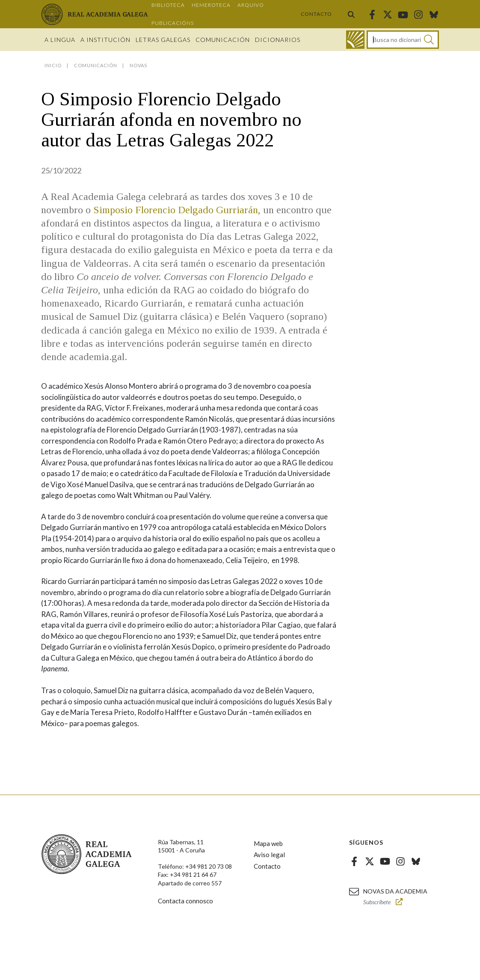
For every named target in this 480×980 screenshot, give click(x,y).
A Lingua (60, 40)
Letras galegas (163, 40)
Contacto (316, 14)
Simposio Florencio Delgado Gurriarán (176, 210)
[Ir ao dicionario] (355, 40)
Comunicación (223, 40)
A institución (105, 40)
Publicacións (173, 23)
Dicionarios (278, 40)
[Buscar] (429, 40)
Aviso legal (269, 855)
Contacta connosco (185, 901)
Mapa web (268, 843)
